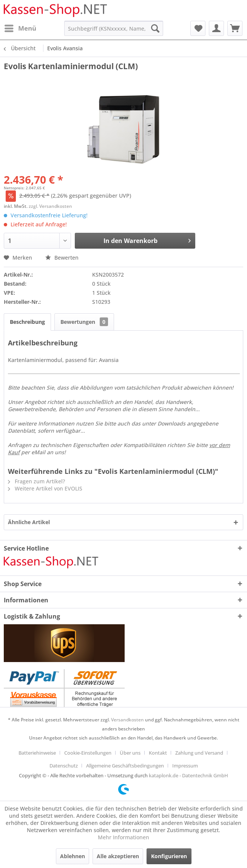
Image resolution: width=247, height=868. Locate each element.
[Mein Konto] (216, 28)
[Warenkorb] (235, 28)
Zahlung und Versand (199, 753)
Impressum (185, 766)
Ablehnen (73, 856)
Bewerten (62, 258)
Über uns (130, 753)
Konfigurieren (169, 856)
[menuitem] (20, 28)
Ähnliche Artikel (29, 522)
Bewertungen (84, 322)
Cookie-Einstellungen (88, 753)
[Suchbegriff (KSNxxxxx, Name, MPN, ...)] (114, 28)
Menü (20, 27)
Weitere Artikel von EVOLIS (45, 488)
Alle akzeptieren (118, 856)
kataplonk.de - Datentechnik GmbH (188, 775)
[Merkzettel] (198, 28)
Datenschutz (64, 766)
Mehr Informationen (123, 837)
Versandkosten (127, 720)
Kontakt (158, 753)
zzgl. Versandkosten (50, 206)
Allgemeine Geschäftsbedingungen (125, 766)
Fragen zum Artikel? (36, 481)
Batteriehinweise (37, 753)
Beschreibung (27, 322)
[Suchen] (155, 28)
